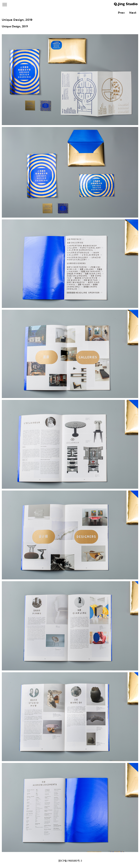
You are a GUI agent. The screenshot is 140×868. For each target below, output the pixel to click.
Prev (121, 13)
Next (133, 13)
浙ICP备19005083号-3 (70, 861)
